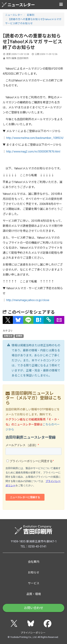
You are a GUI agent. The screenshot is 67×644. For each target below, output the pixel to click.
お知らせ (8, 336)
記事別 (31, 15)
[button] (8, 320)
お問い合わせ (34, 608)
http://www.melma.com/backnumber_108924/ (35, 138)
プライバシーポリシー (33, 633)
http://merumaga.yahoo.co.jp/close (28, 300)
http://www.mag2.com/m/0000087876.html (33, 152)
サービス (34, 583)
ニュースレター (18, 5)
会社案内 (34, 562)
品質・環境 (34, 594)
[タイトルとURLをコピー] (49, 320)
